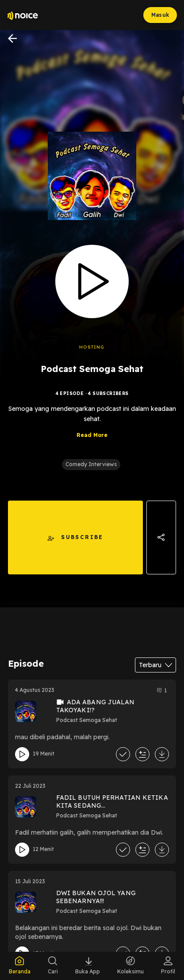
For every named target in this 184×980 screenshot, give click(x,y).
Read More (92, 435)
